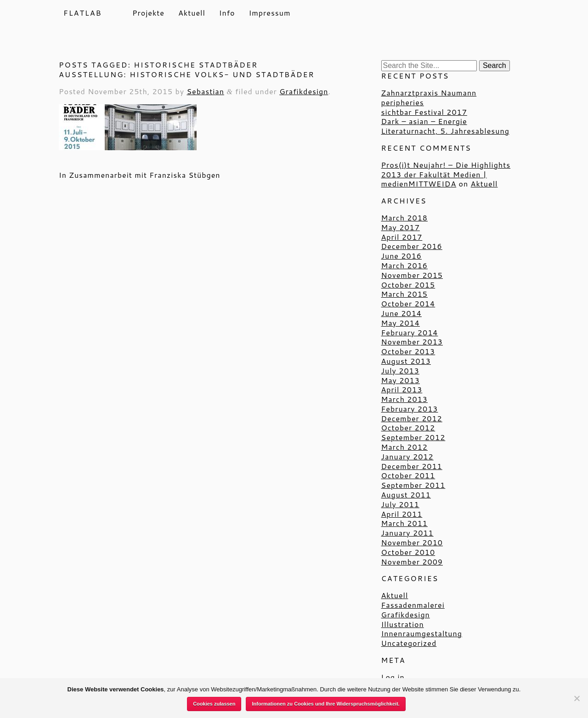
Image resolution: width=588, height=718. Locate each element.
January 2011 (407, 533)
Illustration (403, 624)
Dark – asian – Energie (424, 121)
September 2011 (413, 485)
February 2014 (410, 332)
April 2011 (402, 514)
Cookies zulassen (214, 704)
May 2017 (401, 227)
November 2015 (412, 275)
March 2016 (404, 265)
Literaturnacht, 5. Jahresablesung (445, 131)
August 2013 (406, 361)
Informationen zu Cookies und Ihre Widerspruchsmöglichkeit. (325, 704)
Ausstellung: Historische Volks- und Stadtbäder (187, 74)
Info (227, 13)
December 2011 (412, 466)
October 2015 (408, 285)
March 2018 (404, 218)
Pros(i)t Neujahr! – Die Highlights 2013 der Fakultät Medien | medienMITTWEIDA (446, 174)
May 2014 (401, 323)
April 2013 (402, 389)
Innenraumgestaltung (422, 633)
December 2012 (412, 418)
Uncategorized (409, 643)
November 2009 (412, 562)
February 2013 (410, 409)
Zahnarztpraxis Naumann (429, 93)
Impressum (270, 13)
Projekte (148, 13)
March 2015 (404, 294)
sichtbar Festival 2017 (424, 112)
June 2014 (401, 313)
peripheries (403, 102)
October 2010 (408, 552)
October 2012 (408, 427)
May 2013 (401, 380)
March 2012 (404, 447)
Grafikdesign (304, 91)
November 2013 (412, 342)
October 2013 (408, 351)
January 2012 (407, 456)
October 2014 (408, 303)
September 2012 (413, 437)
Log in (393, 677)
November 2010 (412, 542)
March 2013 (404, 399)
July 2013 (400, 370)
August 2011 (406, 495)
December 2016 (412, 246)
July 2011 (400, 504)
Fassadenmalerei (413, 605)
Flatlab (83, 13)
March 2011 (404, 523)
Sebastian (205, 91)
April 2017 (402, 237)
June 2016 (401, 256)
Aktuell (192, 13)
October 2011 (408, 475)
